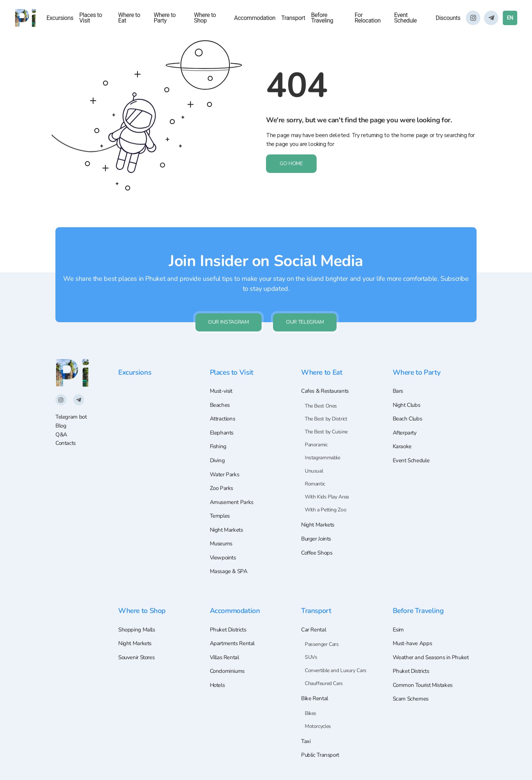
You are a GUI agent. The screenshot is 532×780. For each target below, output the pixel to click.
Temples (221, 512)
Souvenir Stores (139, 657)
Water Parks (226, 469)
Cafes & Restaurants (327, 383)
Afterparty (406, 426)
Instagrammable (323, 450)
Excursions (60, 18)
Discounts (448, 18)
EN (510, 18)
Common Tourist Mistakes (426, 685)
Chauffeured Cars (324, 682)
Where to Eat (129, 18)
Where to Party (165, 18)
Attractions (224, 412)
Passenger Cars (322, 643)
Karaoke (403, 440)
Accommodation (255, 18)
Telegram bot (72, 409)
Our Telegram (306, 314)
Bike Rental (316, 697)
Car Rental (315, 628)
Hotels (219, 685)
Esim (399, 628)
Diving (218, 455)
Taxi (306, 741)
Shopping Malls (138, 628)
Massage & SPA (230, 569)
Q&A (62, 427)
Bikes (311, 712)
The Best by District (326, 411)
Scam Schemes (412, 700)
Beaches (221, 398)
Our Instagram (227, 314)
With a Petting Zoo (325, 502)
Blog (61, 418)
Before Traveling (322, 18)
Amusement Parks (233, 498)
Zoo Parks (222, 484)
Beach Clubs (409, 412)
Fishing (219, 440)
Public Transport (322, 755)
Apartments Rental (234, 643)
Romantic (315, 476)
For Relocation (368, 18)
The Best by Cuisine (326, 424)
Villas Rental (226, 657)
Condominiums (229, 671)
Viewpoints (224, 555)
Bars (398, 383)
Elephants (223, 426)
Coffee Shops (318, 546)
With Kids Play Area (327, 489)
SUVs (311, 656)
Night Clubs (408, 398)
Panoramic (316, 437)
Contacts (66, 435)
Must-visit (223, 383)
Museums (222, 541)
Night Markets (228, 527)
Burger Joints (318, 532)
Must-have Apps (414, 643)
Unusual (314, 463)
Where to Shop (205, 18)
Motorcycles (318, 725)
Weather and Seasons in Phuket (433, 657)
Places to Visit (91, 18)
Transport (293, 18)
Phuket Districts (230, 628)
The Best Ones (321, 398)
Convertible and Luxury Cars (336, 669)
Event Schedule (405, 18)
